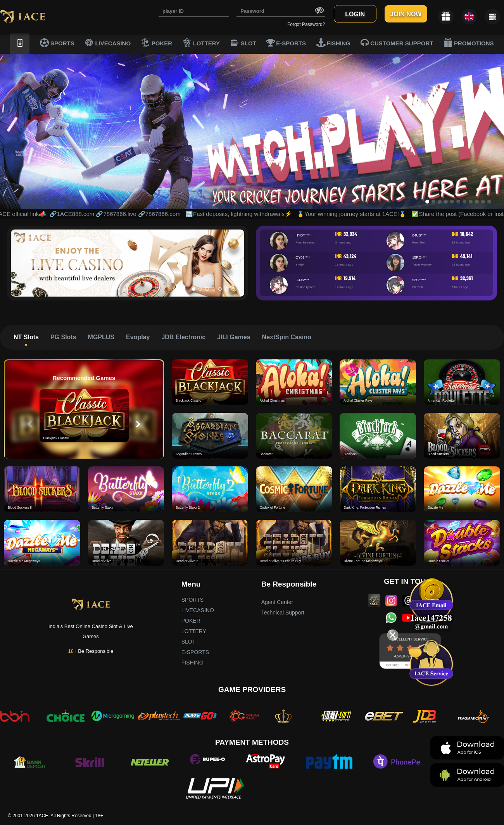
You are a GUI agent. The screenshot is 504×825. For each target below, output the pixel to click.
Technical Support (283, 613)
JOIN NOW (406, 14)
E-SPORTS (286, 42)
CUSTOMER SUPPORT (397, 42)
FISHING (333, 42)
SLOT (243, 42)
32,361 (466, 279)
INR (338, 235)
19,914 (350, 279)
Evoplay (138, 337)
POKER (157, 42)
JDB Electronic (183, 337)
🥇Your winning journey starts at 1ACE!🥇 (356, 214)
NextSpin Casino (287, 337)
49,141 (466, 257)
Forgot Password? (306, 24)
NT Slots (26, 337)
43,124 (350, 257)
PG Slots (63, 337)
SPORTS (57, 42)
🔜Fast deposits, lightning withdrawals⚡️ (243, 214)
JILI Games (234, 337)
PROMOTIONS (469, 42)
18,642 (467, 235)
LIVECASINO (108, 42)
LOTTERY (201, 42)
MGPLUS (101, 337)
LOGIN (355, 14)
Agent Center (277, 602)
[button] (194, 289)
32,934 (350, 235)
